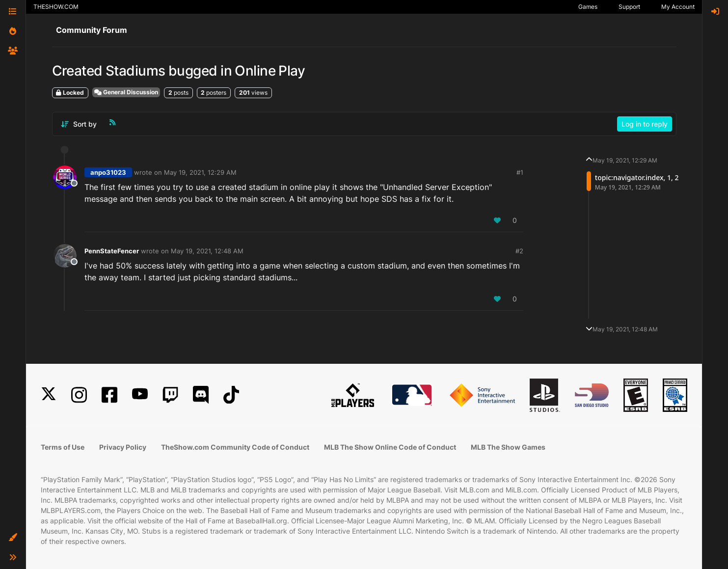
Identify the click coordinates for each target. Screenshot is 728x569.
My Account (678, 7)
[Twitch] (170, 395)
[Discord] (201, 395)
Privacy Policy (123, 447)
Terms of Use (63, 447)
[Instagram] (79, 395)
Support (629, 7)
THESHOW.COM (56, 7)
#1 (520, 172)
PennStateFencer (112, 251)
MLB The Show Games (508, 447)
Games (588, 7)
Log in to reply (645, 124)
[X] (49, 395)
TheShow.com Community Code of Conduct (235, 447)
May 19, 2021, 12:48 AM (207, 251)
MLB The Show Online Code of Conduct (390, 447)
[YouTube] (140, 395)
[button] (13, 538)
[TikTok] (231, 395)
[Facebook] (109, 395)
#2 (519, 251)
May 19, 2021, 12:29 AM (200, 172)
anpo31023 (108, 172)
